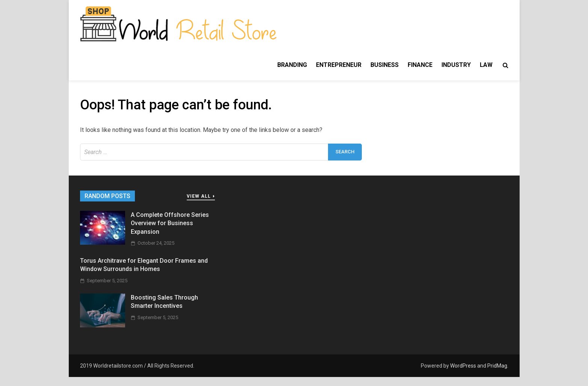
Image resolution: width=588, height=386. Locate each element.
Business (385, 65)
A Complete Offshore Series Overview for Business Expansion (170, 223)
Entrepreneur (339, 65)
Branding (292, 65)
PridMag (497, 366)
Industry (456, 65)
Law (486, 65)
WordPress (463, 366)
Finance (420, 65)
